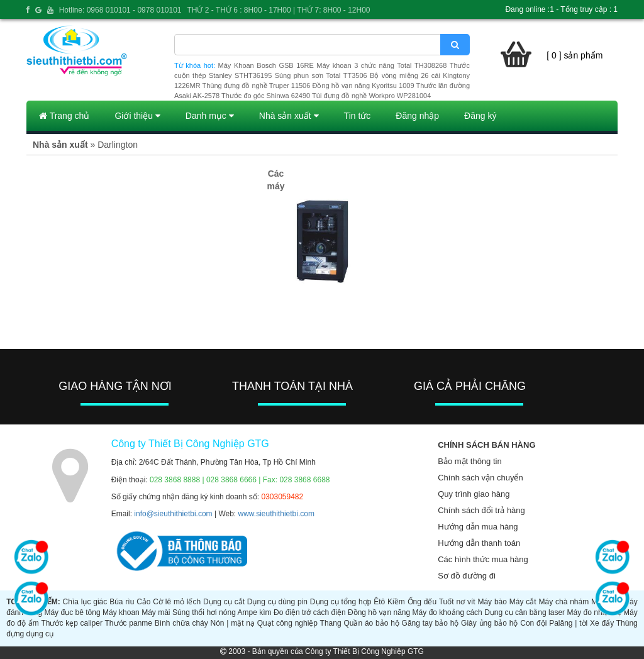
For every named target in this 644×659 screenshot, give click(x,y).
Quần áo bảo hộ (371, 623)
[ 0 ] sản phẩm (575, 55)
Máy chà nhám (563, 602)
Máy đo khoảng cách (447, 612)
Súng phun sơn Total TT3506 (321, 75)
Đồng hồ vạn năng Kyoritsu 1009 (363, 86)
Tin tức (358, 116)
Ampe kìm (255, 612)
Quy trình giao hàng (474, 494)
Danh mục (210, 116)
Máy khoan (121, 612)
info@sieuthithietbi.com (173, 514)
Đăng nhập (417, 116)
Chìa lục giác (85, 602)
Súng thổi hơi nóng (204, 612)
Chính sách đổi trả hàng (481, 510)
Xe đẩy (602, 623)
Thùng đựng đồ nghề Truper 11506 (256, 86)
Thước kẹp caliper (72, 623)
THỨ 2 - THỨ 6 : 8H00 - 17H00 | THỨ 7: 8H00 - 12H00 (278, 10)
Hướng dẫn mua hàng (478, 527)
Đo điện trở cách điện (310, 612)
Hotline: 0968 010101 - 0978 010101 (120, 10)
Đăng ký (480, 116)
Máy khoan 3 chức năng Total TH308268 (381, 65)
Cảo (143, 602)
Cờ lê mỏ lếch (177, 602)
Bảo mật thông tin (469, 461)
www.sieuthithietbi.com (276, 514)
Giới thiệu (137, 116)
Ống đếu (422, 602)
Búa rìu (122, 602)
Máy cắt (523, 602)
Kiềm (396, 602)
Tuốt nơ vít (457, 602)
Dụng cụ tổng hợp (341, 602)
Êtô (379, 602)
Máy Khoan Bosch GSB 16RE (266, 65)
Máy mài (156, 612)
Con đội (533, 623)
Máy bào (492, 602)
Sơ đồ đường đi (467, 576)
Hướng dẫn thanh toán (479, 543)
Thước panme (129, 623)
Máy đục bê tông (72, 612)
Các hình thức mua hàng (483, 559)
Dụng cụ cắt (224, 602)
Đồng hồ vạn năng (379, 612)
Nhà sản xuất (289, 116)
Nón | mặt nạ (233, 623)
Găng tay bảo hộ (430, 623)
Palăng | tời (568, 623)
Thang (331, 623)
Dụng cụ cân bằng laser (525, 612)
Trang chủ (64, 116)
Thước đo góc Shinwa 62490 (266, 96)
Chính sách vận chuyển (480, 478)
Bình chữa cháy (181, 623)
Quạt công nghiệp (287, 623)
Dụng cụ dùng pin (277, 602)
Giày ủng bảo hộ (489, 623)
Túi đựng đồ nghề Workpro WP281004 (371, 96)
